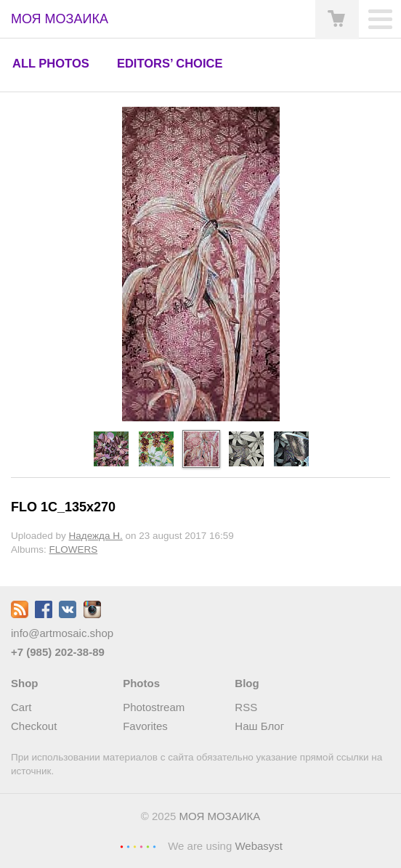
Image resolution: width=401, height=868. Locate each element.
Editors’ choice (170, 63)
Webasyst (259, 846)
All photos (51, 63)
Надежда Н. (96, 536)
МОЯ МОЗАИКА (220, 816)
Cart (21, 707)
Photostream (154, 707)
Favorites (145, 726)
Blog (247, 683)
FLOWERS (74, 549)
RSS (246, 707)
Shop (25, 683)
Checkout (34, 726)
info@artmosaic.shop (62, 633)
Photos (141, 683)
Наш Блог (259, 726)
